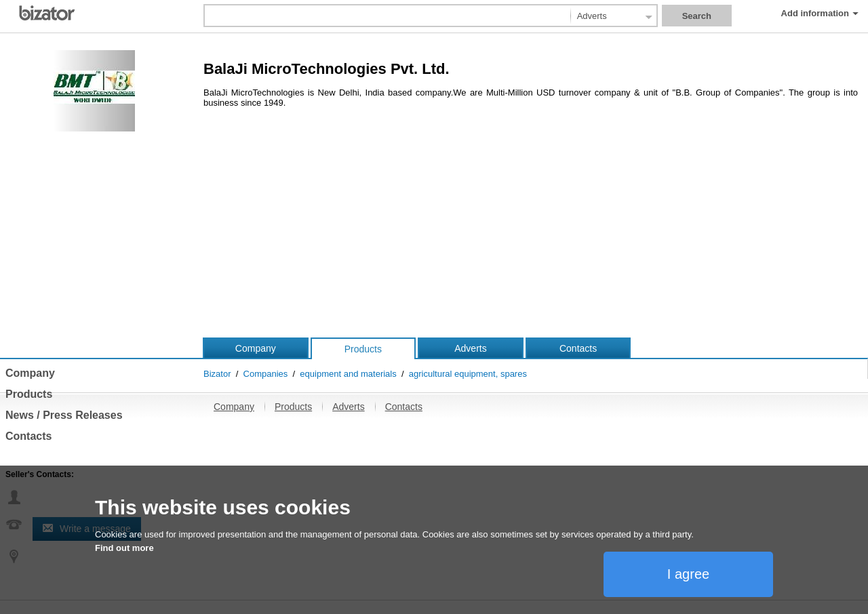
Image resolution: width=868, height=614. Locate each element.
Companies (266, 374)
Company (256, 348)
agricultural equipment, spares (468, 374)
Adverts (470, 348)
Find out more (124, 548)
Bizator (217, 374)
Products (363, 349)
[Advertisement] (434, 235)
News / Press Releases (64, 415)
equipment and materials (348, 374)
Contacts (578, 348)
